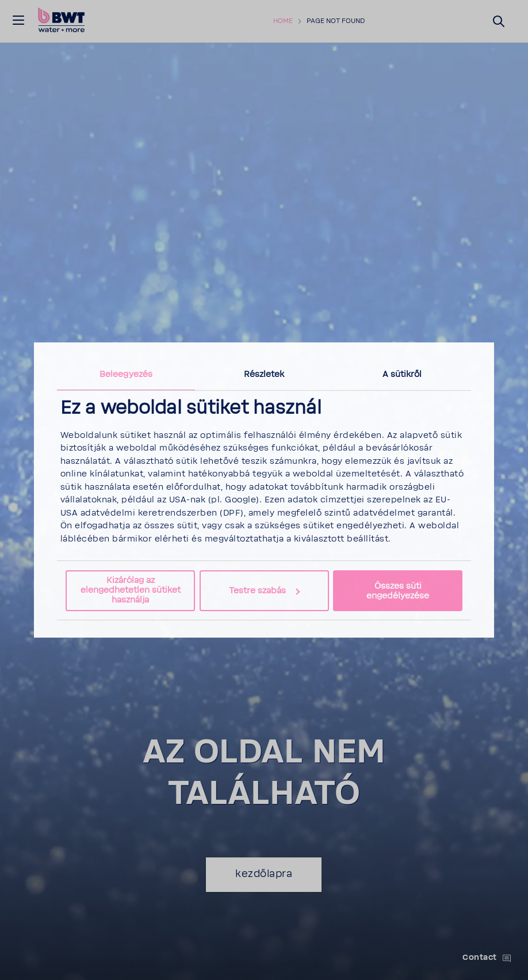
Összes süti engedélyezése (398, 591)
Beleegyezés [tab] (126, 374)
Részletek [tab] (264, 374)
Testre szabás (264, 591)
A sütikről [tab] (402, 374)
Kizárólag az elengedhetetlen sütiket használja (131, 590)
